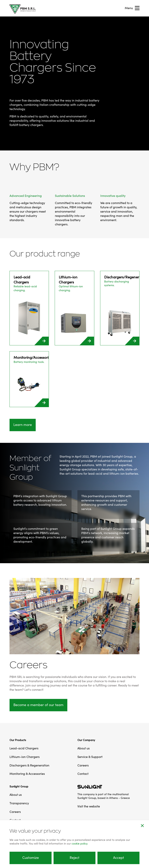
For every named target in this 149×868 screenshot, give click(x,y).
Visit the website (89, 806)
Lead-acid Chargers (24, 748)
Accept (119, 858)
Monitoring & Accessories (27, 774)
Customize (31, 858)
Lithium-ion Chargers (25, 757)
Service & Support (90, 757)
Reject (74, 858)
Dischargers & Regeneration (29, 765)
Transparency (19, 803)
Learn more (23, 425)
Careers (83, 765)
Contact (83, 774)
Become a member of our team (38, 705)
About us (84, 748)
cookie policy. (80, 844)
